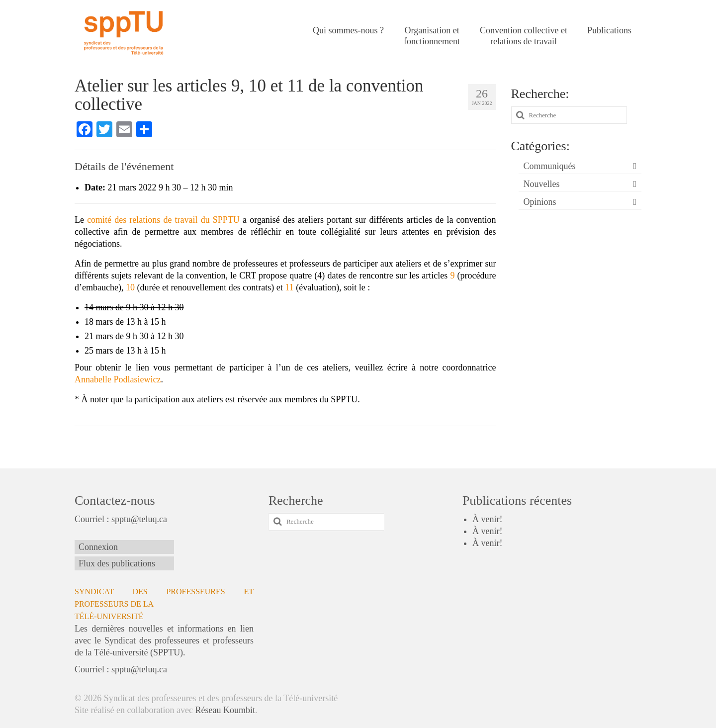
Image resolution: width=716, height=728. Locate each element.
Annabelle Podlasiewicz (118, 379)
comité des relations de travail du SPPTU (163, 220)
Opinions (540, 202)
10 (130, 287)
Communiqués (550, 166)
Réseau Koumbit (225, 710)
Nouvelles (542, 184)
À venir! (487, 519)
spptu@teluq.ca (139, 519)
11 (289, 287)
